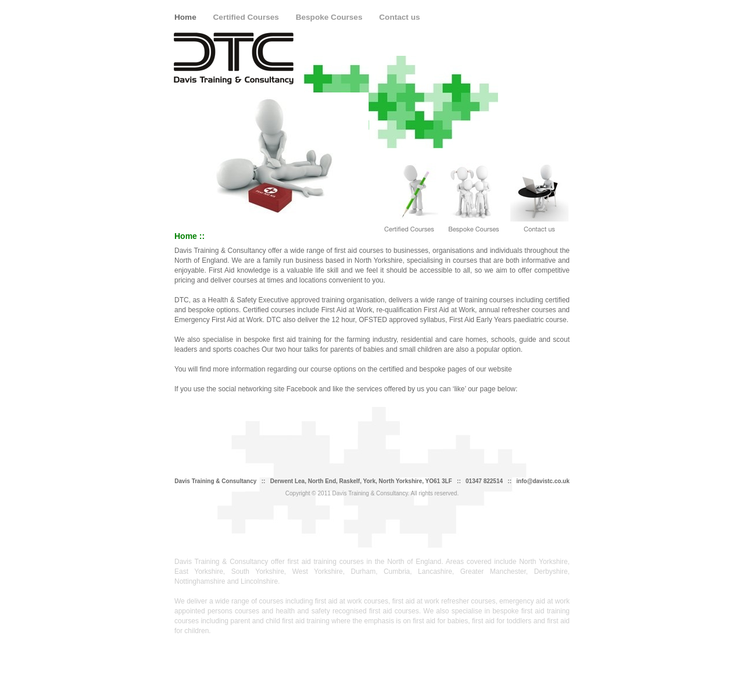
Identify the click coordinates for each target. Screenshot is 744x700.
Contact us (399, 17)
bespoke (432, 369)
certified (391, 369)
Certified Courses (247, 17)
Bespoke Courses (330, 17)
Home (187, 17)
